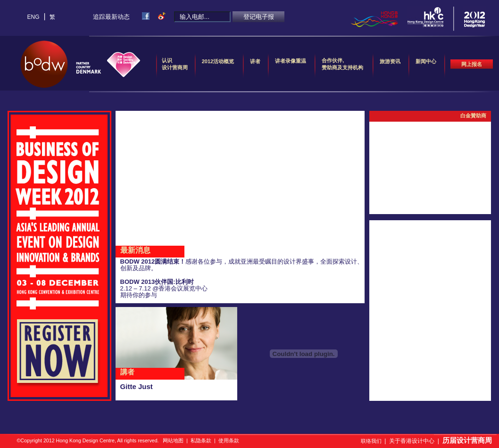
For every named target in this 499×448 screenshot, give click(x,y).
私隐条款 (201, 440)
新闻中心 (426, 65)
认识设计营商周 (175, 64)
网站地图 (173, 440)
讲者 (255, 65)
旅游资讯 (390, 65)
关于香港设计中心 (412, 441)
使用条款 (229, 440)
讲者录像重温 (291, 61)
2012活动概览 (218, 65)
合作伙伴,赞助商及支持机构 (342, 64)
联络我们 (371, 441)
